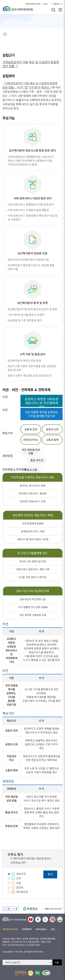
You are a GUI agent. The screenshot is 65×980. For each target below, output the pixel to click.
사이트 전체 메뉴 (60, 10)
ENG (45, 4)
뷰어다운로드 (41, 929)
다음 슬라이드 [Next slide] (12, 909)
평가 (50, 874)
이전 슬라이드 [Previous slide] (5, 909)
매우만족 (21, 874)
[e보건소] (30, 909)
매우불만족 (22, 892)
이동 (57, 962)
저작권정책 (27, 929)
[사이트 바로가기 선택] (27, 962)
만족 (19, 878)
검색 (53, 10)
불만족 (20, 887)
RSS (53, 929)
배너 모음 (16, 909)
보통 (19, 883)
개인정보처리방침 (33, 4)
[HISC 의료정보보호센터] (53, 909)
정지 (8, 909)
